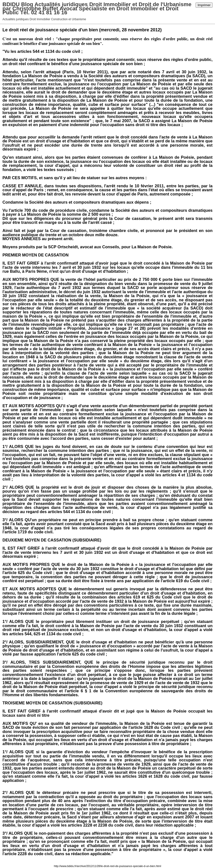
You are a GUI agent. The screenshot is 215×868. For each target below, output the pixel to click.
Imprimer (204, 5)
